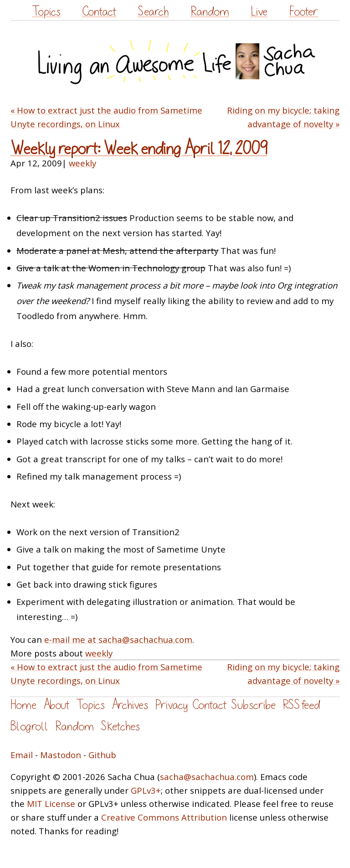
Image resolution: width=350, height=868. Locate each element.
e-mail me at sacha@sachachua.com (118, 639)
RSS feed (301, 705)
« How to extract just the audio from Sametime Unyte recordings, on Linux (106, 117)
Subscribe (253, 705)
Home (23, 705)
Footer (304, 12)
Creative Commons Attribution (164, 817)
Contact (99, 12)
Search (153, 12)
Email (22, 755)
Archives (130, 705)
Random (210, 12)
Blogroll (29, 726)
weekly (82, 163)
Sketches (120, 726)
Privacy (171, 705)
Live (259, 12)
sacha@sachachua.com (207, 777)
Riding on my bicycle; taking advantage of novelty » (283, 117)
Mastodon (61, 755)
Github (102, 755)
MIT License (51, 803)
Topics (46, 12)
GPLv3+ (146, 790)
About (56, 705)
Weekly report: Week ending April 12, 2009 (139, 149)
